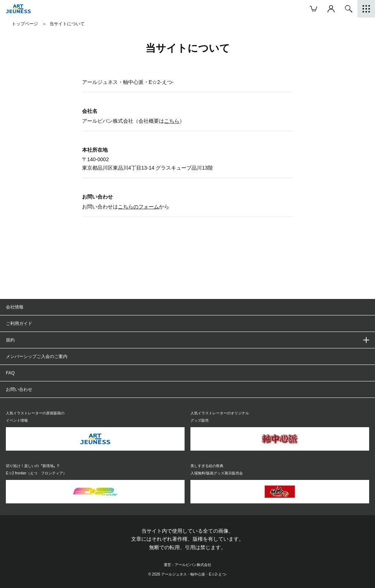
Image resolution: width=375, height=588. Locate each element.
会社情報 (15, 307)
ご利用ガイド (19, 323)
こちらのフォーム (138, 207)
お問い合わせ (19, 389)
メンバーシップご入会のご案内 (37, 356)
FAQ (10, 373)
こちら (172, 121)
